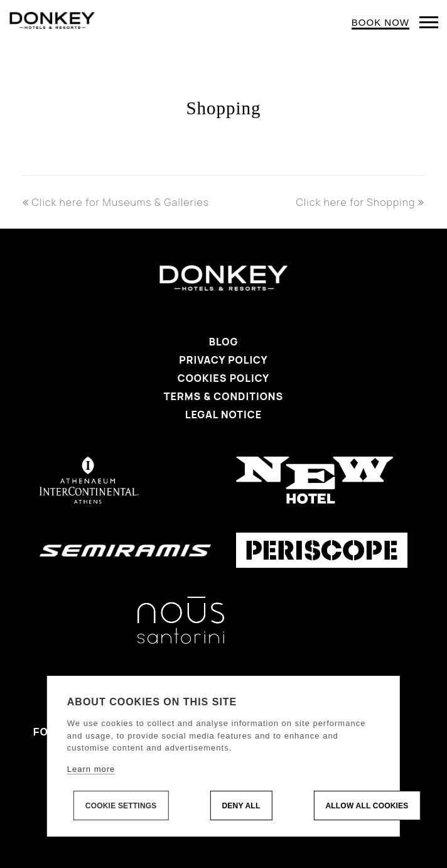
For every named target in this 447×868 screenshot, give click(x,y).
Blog (224, 342)
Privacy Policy (223, 360)
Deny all (241, 806)
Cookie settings (121, 806)
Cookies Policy (223, 378)
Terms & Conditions (223, 396)
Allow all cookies (367, 806)
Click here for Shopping (361, 202)
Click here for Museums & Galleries (116, 202)
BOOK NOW (380, 22)
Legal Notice (223, 415)
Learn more (91, 769)
